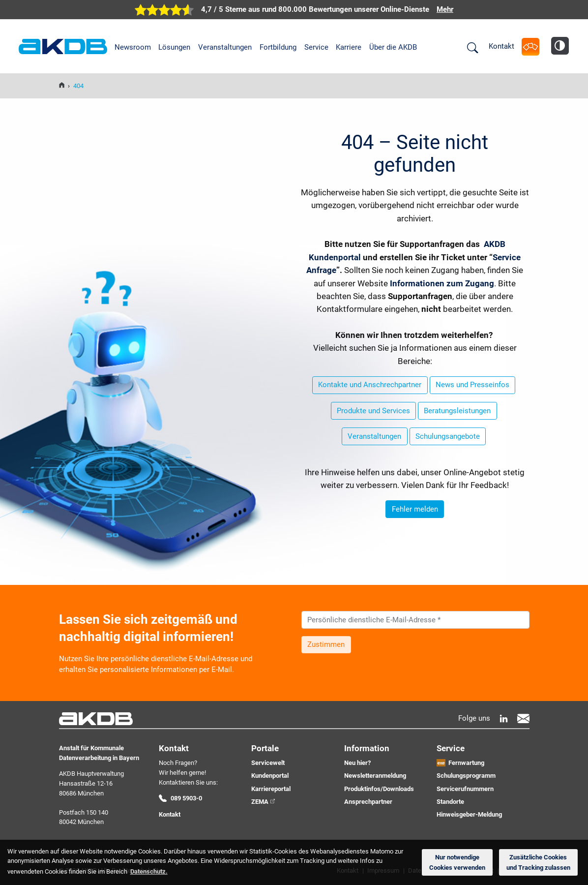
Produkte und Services (373, 411)
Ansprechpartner (368, 802)
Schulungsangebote (448, 436)
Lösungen (174, 47)
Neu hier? (357, 763)
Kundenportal (270, 776)
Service (316, 47)
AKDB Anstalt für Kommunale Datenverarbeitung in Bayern (63, 47)
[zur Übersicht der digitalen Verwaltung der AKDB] (294, 10)
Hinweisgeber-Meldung (469, 814)
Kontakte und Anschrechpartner (370, 385)
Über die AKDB (393, 47)
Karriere (349, 47)
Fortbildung (278, 47)
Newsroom (133, 47)
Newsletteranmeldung (375, 776)
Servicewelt (268, 763)
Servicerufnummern (465, 789)
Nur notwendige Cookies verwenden (457, 862)
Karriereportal (271, 789)
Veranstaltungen (225, 47)
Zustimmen (326, 644)
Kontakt (501, 46)
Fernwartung (466, 763)
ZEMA (260, 802)
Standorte (450, 802)
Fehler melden (415, 509)
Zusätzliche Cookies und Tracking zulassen (538, 862)
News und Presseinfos (472, 385)
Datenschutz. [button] (149, 871)
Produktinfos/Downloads (379, 789)
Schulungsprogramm (466, 776)
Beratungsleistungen (457, 411)
